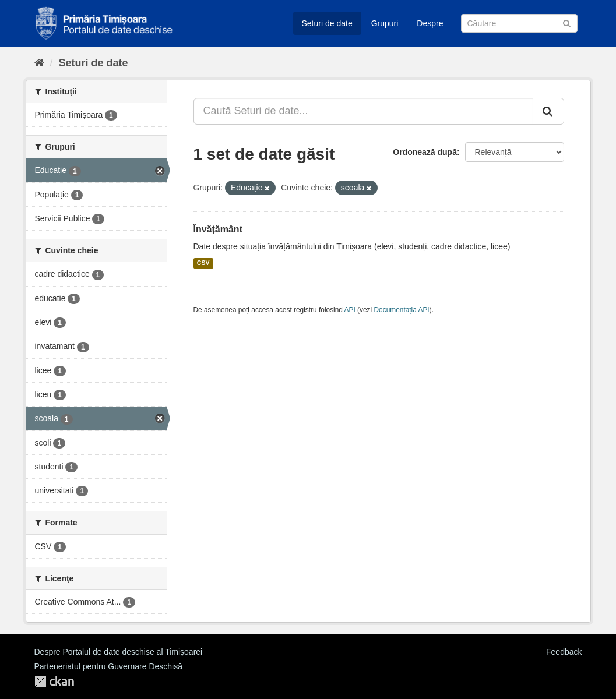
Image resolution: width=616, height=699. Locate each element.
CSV (203, 263)
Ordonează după (425, 152)
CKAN (54, 681)
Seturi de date (327, 23)
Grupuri (385, 23)
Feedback (564, 652)
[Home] (39, 63)
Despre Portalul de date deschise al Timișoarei (119, 652)
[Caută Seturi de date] (519, 23)
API (350, 310)
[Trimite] (567, 22)
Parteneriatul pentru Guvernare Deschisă (108, 666)
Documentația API (402, 310)
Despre (430, 23)
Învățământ (218, 229)
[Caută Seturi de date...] (363, 111)
